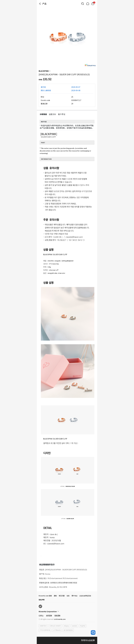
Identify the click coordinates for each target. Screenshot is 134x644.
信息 (68, 596)
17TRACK (57, 630)
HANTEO (43, 626)
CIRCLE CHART (55, 626)
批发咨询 (57, 615)
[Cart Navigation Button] (93, 4)
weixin (74, 626)
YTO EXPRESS (45, 630)
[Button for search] (83, 4)
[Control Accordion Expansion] (67, 611)
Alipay (66, 626)
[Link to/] (88, 4)
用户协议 (74, 596)
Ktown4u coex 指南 (45, 596)
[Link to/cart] (93, 4)
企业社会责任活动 (85, 596)
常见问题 (62, 596)
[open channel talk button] (93, 633)
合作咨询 (49, 615)
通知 (55, 596)
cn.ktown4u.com (60, 619)
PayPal (83, 626)
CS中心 (41, 615)
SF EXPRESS (68, 630)
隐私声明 (42, 600)
